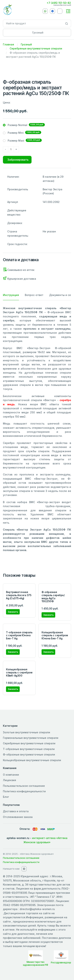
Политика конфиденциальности (24, 791)
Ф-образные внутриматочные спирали (29, 754)
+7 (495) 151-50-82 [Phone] (59, 3)
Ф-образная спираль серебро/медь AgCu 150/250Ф (53, 597)
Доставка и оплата (16, 811)
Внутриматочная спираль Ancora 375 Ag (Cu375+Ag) (19, 595)
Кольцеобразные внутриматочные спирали (32, 760)
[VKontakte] (60, 11)
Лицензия (9, 780)
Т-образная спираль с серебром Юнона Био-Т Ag (19, 635)
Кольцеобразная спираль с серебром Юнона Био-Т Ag (55, 635)
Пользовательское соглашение (24, 786)
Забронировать (18, 160)
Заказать (13, 612)
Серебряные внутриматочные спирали (36, 48)
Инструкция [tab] (11, 295)
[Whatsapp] (45, 11)
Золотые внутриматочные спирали (27, 732)
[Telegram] (52, 11)
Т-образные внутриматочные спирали (29, 749)
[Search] (67, 23)
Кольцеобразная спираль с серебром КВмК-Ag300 (19, 672)
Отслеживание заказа (18, 817)
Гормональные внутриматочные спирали (31, 738)
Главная (8, 44)
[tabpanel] (37, 429)
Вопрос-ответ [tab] (34, 295)
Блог (6, 797)
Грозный (26, 44)
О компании (11, 775)
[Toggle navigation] (68, 11)
